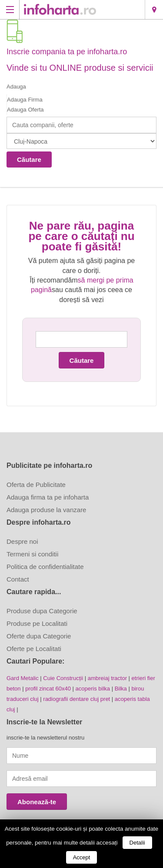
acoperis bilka (93, 689)
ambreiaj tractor (107, 678)
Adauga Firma (25, 100)
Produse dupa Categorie (42, 611)
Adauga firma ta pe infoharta (48, 497)
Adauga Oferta (25, 110)
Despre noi (22, 541)
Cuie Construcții (63, 678)
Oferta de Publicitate (36, 485)
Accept (82, 857)
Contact (18, 579)
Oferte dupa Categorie (39, 636)
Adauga (16, 87)
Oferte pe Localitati (34, 649)
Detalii (137, 843)
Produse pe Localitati (37, 623)
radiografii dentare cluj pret (77, 699)
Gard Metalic (23, 678)
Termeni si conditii (32, 554)
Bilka (121, 689)
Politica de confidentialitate (45, 567)
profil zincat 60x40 (48, 689)
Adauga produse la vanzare (46, 510)
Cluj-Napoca (154, 10)
